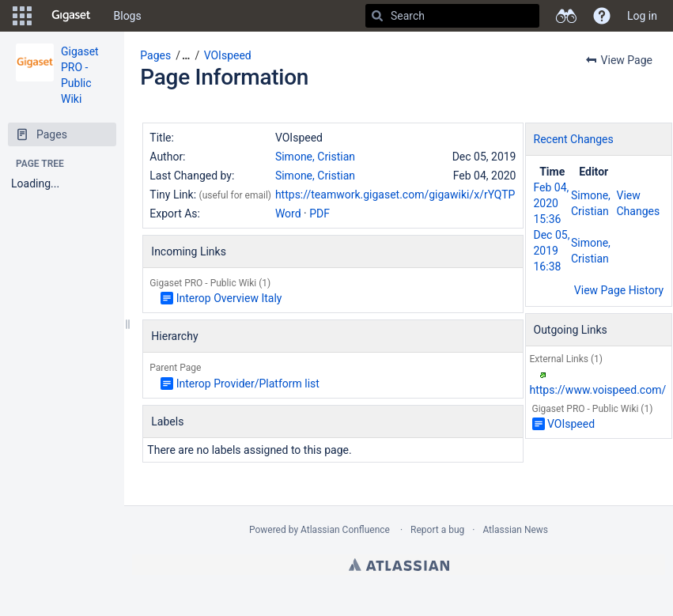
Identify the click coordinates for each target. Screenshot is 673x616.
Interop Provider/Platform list (248, 384)
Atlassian (399, 565)
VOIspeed (228, 55)
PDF (319, 214)
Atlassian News (515, 530)
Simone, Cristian (315, 157)
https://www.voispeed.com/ (598, 390)
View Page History (619, 290)
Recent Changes (574, 139)
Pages (155, 55)
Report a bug (437, 530)
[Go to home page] (71, 16)
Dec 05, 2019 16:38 (552, 251)
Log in (642, 16)
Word (288, 214)
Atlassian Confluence (345, 530)
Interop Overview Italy (229, 298)
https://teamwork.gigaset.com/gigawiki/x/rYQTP (395, 195)
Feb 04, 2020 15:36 (552, 203)
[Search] (377, 16)
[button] (22, 16)
